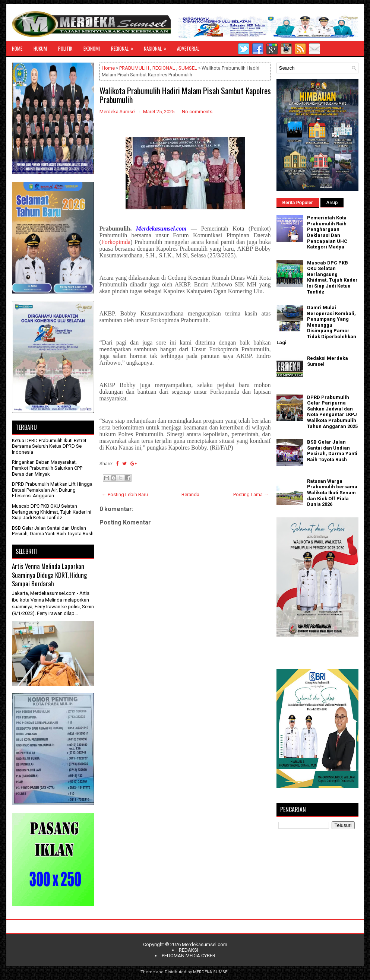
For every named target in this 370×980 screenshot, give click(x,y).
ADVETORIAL (188, 48)
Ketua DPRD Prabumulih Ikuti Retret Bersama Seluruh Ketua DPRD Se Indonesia (49, 446)
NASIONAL (158, 47)
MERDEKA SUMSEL (211, 972)
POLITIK (65, 48)
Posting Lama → (251, 494)
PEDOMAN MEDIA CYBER (189, 956)
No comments (197, 112)
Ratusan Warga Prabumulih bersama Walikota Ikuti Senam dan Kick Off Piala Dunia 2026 (332, 493)
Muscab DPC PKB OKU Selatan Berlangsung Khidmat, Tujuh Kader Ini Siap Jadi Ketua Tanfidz (52, 512)
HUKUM (40, 48)
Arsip (332, 203)
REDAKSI (189, 950)
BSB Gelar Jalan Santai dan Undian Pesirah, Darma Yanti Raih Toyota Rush (53, 531)
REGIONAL (125, 47)
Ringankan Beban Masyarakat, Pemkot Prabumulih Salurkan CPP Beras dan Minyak (47, 468)
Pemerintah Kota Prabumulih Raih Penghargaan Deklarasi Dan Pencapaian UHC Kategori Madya (327, 232)
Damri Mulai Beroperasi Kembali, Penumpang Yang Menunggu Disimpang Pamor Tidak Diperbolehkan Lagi (316, 325)
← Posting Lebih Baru (125, 494)
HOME (17, 48)
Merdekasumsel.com (205, 944)
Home (108, 68)
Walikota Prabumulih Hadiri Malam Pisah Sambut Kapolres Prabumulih (185, 95)
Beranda (190, 494)
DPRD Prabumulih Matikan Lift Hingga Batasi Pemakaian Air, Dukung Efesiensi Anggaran (52, 490)
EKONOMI (92, 48)
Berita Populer (298, 203)
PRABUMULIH (134, 68)
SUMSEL (188, 68)
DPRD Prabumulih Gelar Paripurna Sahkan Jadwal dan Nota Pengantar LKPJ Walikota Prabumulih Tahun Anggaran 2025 (332, 412)
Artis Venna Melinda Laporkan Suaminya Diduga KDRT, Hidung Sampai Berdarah (49, 575)
